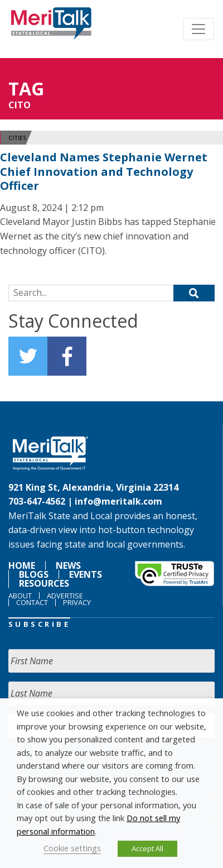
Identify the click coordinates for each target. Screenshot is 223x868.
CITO (20, 105)
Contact (32, 602)
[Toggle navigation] (198, 29)
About (20, 596)
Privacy (77, 602)
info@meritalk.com (118, 501)
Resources (44, 583)
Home (22, 565)
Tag (26, 88)
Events (86, 574)
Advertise (65, 596)
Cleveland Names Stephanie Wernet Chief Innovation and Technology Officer (104, 171)
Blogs (34, 574)
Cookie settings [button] (72, 848)
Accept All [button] (147, 848)
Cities (17, 138)
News (68, 565)
